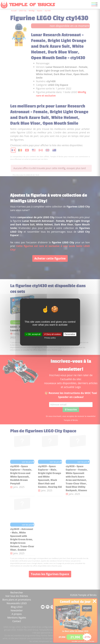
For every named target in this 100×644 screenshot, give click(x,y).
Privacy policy (50, 338)
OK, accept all (33, 334)
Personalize (70, 334)
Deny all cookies (53, 334)
